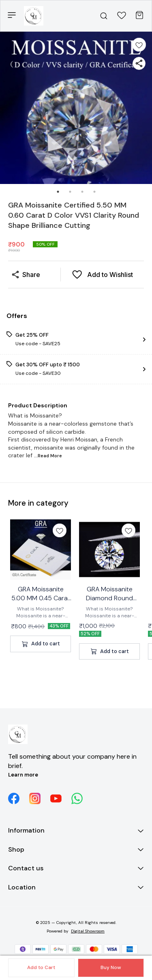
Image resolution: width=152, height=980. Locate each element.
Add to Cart (41, 967)
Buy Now (111, 967)
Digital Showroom (88, 931)
